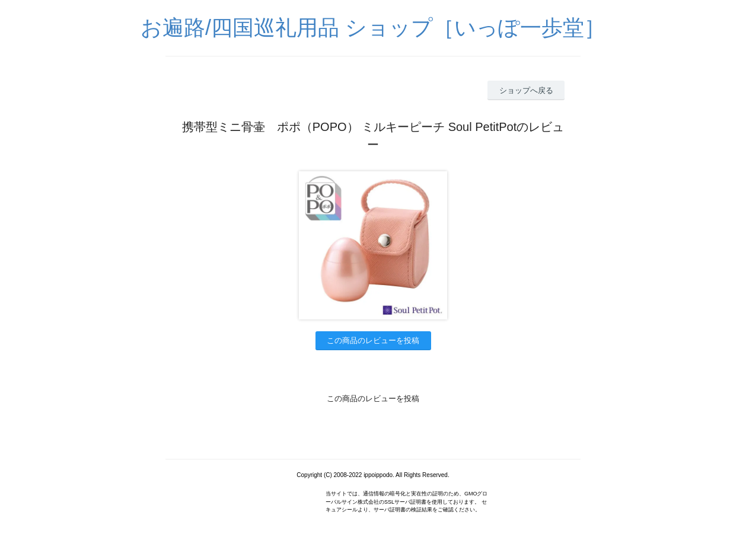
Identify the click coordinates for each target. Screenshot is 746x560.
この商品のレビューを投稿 (373, 340)
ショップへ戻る (526, 90)
